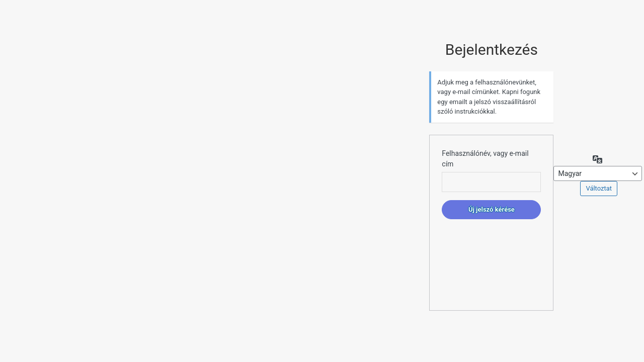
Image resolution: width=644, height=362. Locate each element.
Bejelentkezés (492, 50)
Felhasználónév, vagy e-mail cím (485, 159)
